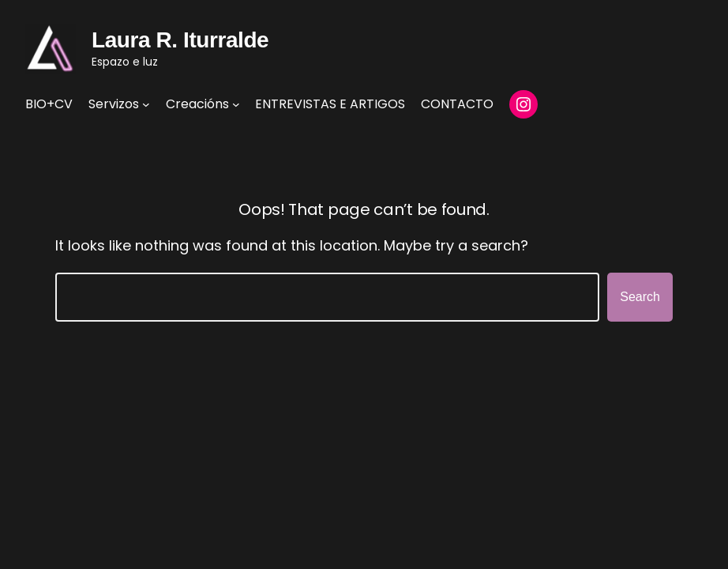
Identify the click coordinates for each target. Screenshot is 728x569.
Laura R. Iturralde (180, 40)
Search (640, 297)
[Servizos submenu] (146, 104)
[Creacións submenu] (236, 104)
